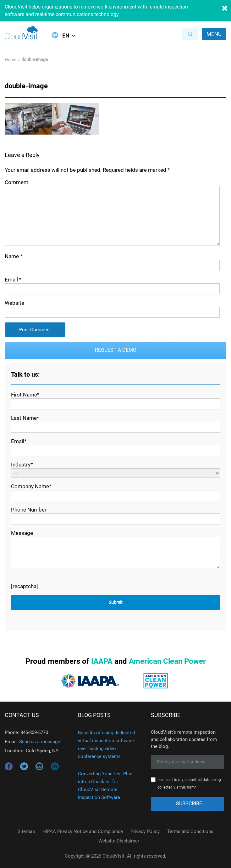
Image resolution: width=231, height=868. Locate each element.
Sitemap (26, 831)
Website (14, 303)
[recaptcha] (25, 586)
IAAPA (102, 661)
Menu (214, 34)
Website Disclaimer (119, 841)
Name (14, 256)
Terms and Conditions (190, 831)
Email (13, 280)
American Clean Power (167, 661)
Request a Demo (116, 350)
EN (66, 36)
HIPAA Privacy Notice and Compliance (83, 831)
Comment (16, 182)
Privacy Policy (145, 831)
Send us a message (40, 742)
